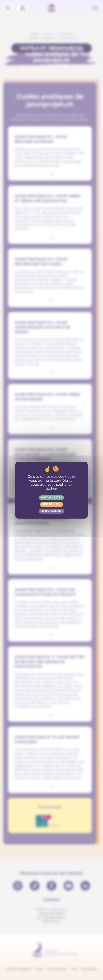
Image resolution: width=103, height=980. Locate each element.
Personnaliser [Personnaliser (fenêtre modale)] (51, 511)
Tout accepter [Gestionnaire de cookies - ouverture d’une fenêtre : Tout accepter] (51, 498)
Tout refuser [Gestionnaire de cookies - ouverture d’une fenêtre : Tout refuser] (51, 504)
